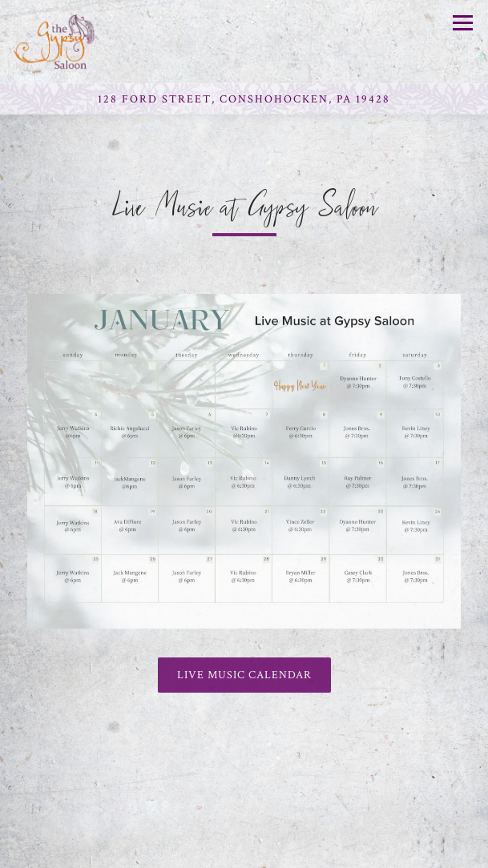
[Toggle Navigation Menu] (463, 23)
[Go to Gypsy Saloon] (244, 99)
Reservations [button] (244, 850)
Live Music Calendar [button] (244, 677)
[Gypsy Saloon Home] (70, 42)
